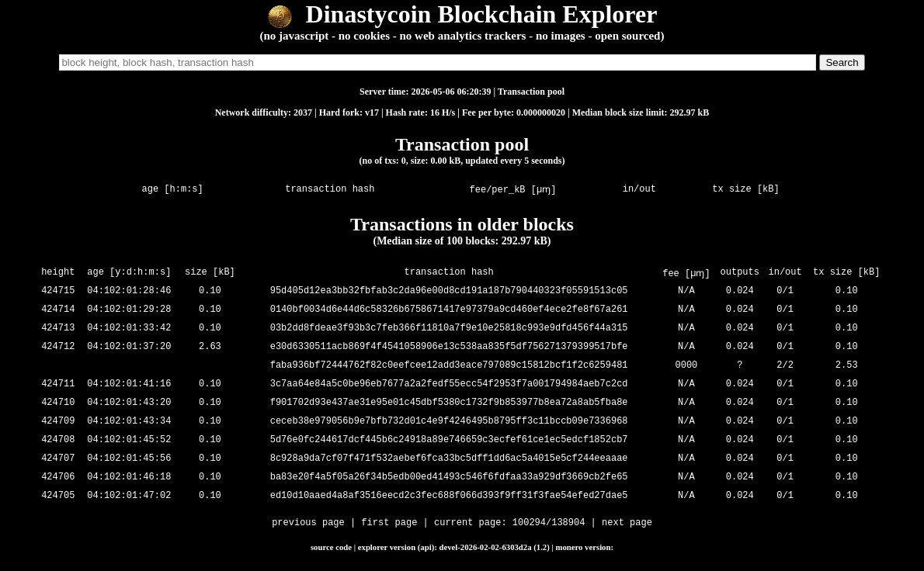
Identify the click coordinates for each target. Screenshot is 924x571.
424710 (58, 403)
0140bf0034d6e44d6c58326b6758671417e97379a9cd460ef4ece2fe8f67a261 (451, 310)
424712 (58, 347)
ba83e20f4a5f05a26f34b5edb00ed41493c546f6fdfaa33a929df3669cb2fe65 (451, 478)
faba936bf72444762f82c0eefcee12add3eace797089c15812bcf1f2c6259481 (451, 366)
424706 (58, 478)
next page (627, 524)
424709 (58, 422)
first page (389, 524)
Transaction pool (531, 92)
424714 (58, 310)
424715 (58, 291)
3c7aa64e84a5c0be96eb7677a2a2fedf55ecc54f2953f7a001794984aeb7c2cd (451, 384)
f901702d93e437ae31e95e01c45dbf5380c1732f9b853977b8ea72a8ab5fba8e (451, 403)
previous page (308, 524)
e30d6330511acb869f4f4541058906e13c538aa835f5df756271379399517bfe (451, 347)
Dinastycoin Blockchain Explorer (462, 14)
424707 (58, 459)
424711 (58, 384)
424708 (58, 440)
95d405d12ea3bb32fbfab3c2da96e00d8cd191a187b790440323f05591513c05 (451, 291)
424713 (58, 329)
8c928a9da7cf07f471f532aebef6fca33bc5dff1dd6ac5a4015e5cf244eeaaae (451, 459)
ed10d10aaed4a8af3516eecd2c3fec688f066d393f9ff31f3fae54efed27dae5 (451, 496)
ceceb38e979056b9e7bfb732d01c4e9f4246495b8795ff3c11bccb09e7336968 (451, 422)
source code (331, 547)
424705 (58, 496)
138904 (568, 524)
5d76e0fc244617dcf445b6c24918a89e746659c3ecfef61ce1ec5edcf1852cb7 (451, 440)
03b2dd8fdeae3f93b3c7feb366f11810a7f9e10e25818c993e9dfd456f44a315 (451, 329)
